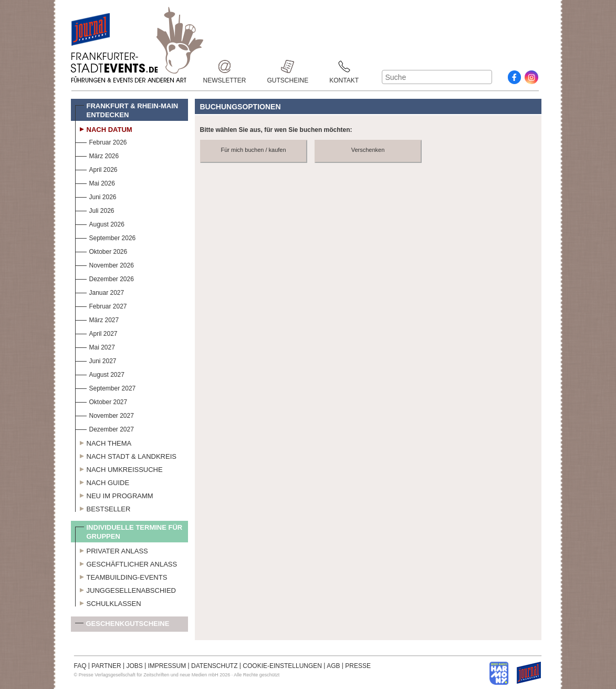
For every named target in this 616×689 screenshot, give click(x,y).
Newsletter (225, 66)
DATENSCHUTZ (214, 666)
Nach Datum (104, 128)
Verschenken (368, 150)
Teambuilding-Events (121, 576)
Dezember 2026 (105, 278)
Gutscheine (288, 66)
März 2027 (97, 319)
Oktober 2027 (101, 401)
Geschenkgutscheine (122, 626)
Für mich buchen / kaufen (253, 150)
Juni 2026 (96, 196)
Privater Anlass (112, 550)
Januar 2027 (100, 291)
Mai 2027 (95, 346)
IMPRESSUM (167, 666)
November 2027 (105, 414)
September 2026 (106, 237)
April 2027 (96, 332)
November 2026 (105, 264)
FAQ (80, 666)
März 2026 (97, 155)
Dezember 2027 (105, 428)
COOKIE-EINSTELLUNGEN (282, 666)
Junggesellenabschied (126, 589)
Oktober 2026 (101, 250)
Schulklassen (108, 602)
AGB (333, 666)
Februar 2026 (101, 141)
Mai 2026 (95, 182)
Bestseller (103, 508)
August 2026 (100, 223)
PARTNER (106, 666)
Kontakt (344, 66)
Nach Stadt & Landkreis (126, 455)
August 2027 (100, 373)
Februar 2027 (101, 305)
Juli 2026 (95, 209)
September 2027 (106, 387)
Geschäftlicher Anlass (126, 563)
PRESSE (358, 666)
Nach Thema (103, 442)
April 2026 (96, 168)
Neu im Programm (114, 495)
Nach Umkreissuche (119, 468)
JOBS (134, 666)
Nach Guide (102, 481)
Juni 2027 (96, 360)
